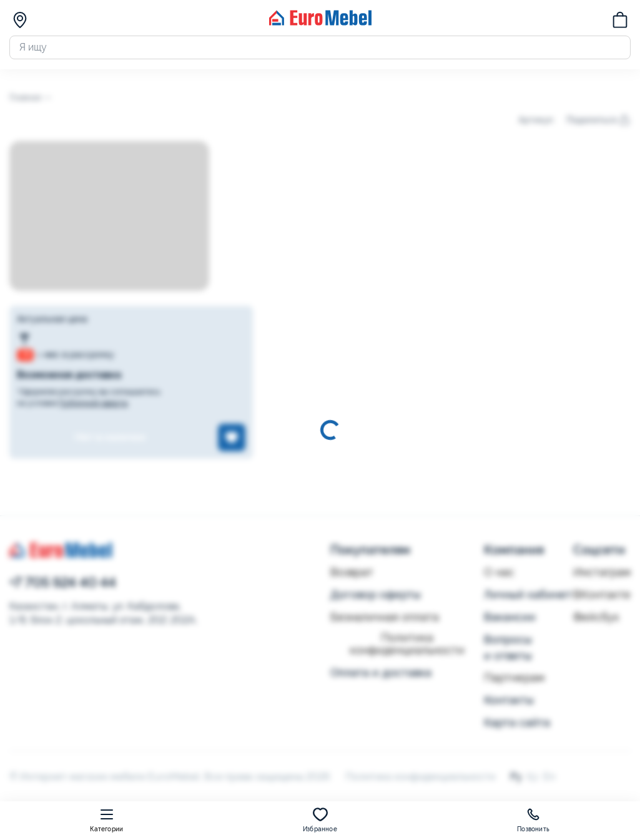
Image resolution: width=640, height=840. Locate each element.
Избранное (320, 820)
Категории (106, 820)
